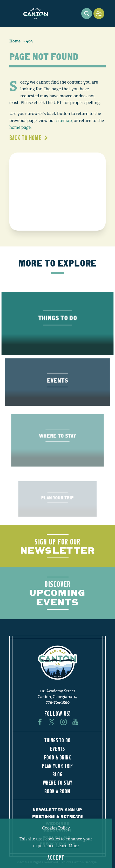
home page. (20, 128)
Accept (56, 857)
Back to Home (29, 138)
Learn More (67, 846)
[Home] (36, 14)
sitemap (64, 121)
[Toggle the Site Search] (87, 14)
